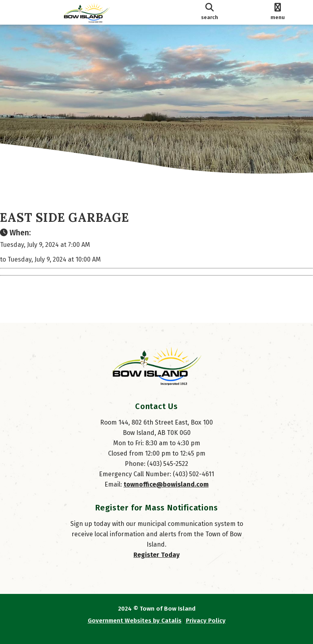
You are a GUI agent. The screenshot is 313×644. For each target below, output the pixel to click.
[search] (210, 12)
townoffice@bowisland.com (166, 484)
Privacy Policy (206, 621)
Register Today (156, 555)
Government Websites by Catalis (135, 621)
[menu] (277, 12)
